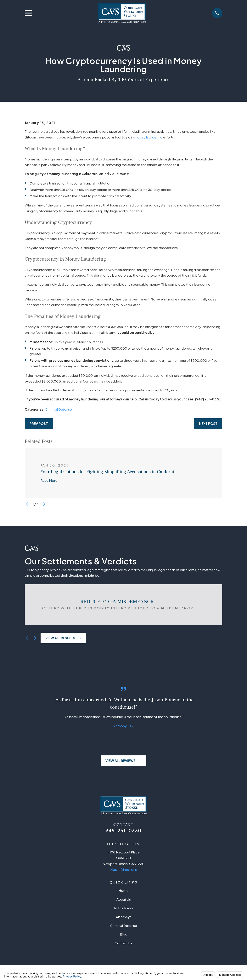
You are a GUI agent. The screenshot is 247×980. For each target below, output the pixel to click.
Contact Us (123, 943)
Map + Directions (123, 869)
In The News (124, 908)
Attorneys (124, 917)
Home (123, 890)
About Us (124, 899)
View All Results (63, 638)
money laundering (148, 137)
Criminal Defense (58, 409)
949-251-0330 (123, 830)
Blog (124, 934)
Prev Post (39, 424)
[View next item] (44, 504)
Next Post (208, 424)
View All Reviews (123, 761)
